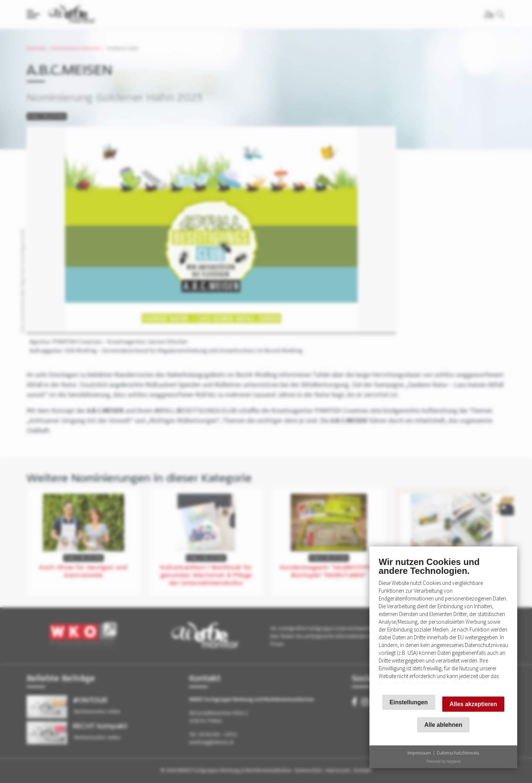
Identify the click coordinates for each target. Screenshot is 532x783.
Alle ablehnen (443, 725)
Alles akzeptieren (473, 704)
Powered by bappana (444, 761)
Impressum (419, 753)
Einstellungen (409, 702)
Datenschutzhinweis (458, 753)
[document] (443, 622)
